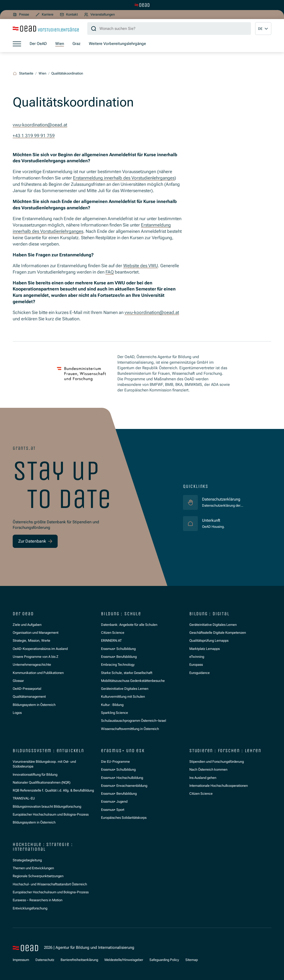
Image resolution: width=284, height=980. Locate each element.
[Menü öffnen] (17, 44)
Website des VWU (141, 266)
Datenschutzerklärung (221, 499)
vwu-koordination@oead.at (40, 125)
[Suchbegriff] (169, 29)
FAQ (110, 272)
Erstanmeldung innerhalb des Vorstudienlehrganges (124, 178)
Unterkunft (213, 520)
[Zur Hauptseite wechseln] (142, 5)
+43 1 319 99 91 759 (34, 136)
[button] (263, 29)
